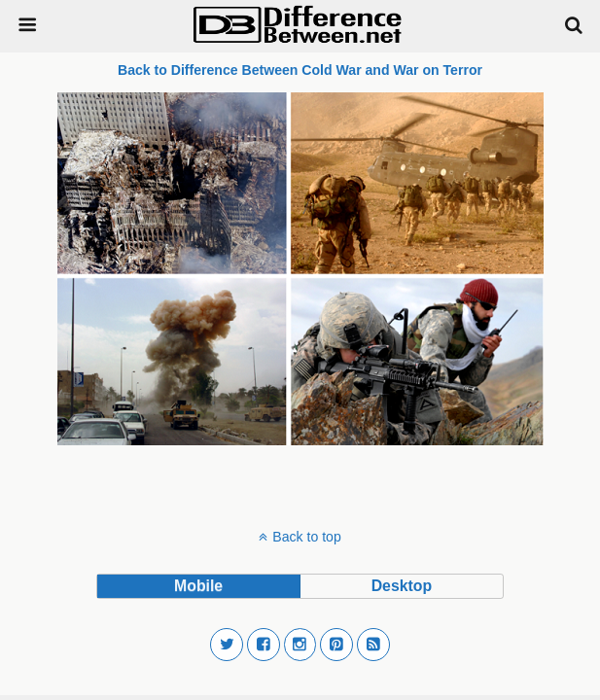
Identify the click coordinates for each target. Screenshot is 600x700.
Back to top (306, 537)
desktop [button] (402, 586)
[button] (227, 645)
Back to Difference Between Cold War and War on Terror (300, 70)
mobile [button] (198, 586)
